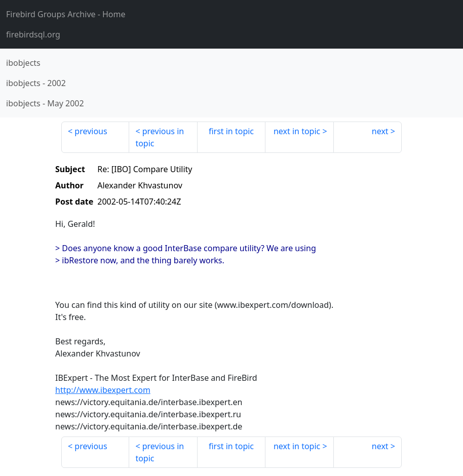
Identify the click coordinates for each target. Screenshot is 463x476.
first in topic (231, 131)
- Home (66, 14)
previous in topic (160, 137)
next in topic (297, 131)
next (380, 131)
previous (91, 131)
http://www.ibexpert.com (103, 390)
